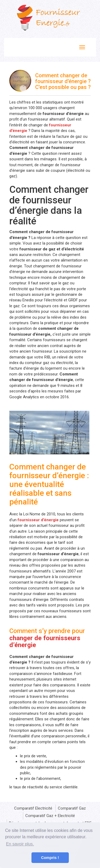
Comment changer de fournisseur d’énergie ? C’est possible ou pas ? (63, 81)
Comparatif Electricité (33, 808)
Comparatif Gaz (72, 808)
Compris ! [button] (50, 858)
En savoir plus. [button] (20, 844)
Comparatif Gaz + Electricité (50, 816)
